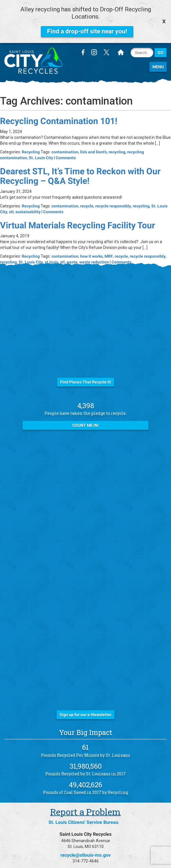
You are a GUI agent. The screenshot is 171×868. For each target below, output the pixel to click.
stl (11, 210)
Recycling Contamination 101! (59, 119)
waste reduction (94, 260)
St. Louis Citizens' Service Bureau (83, 821)
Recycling (31, 150)
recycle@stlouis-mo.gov (85, 853)
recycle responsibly (113, 204)
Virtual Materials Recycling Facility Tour (78, 224)
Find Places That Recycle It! (86, 380)
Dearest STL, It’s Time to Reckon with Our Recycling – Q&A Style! (80, 174)
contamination (65, 150)
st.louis (52, 260)
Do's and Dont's (93, 150)
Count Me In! (85, 424)
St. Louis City (41, 156)
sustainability (28, 210)
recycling (117, 150)
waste (72, 260)
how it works (91, 254)
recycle (87, 204)
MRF (109, 254)
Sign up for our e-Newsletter (85, 713)
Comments (66, 156)
